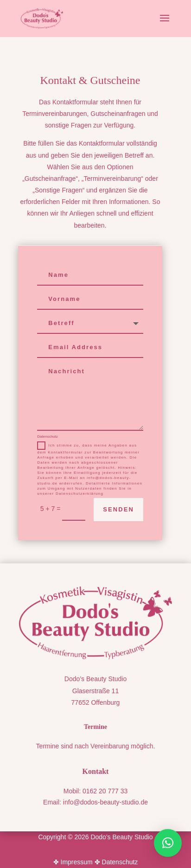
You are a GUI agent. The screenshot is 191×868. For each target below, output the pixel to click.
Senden (118, 509)
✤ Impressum (73, 862)
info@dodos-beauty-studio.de (105, 802)
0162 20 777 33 (105, 791)
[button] (168, 843)
